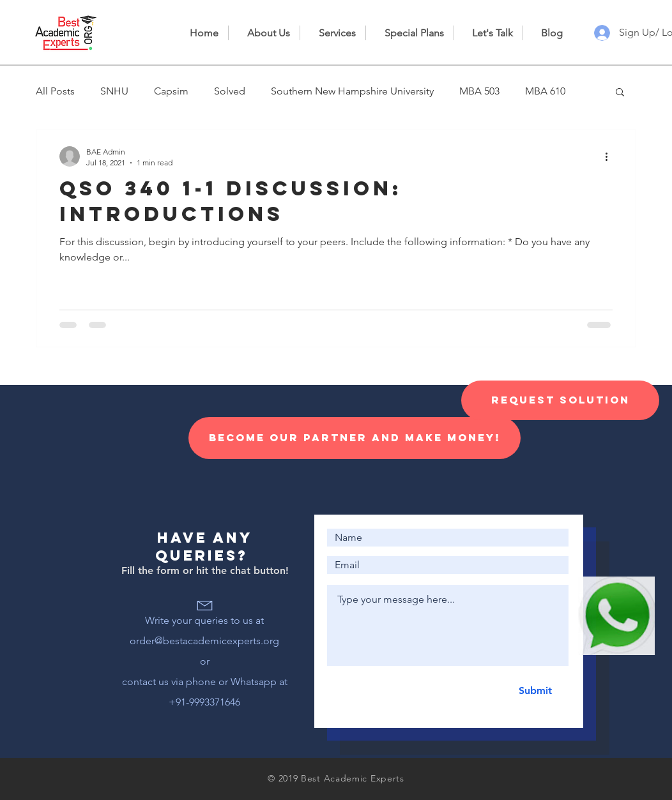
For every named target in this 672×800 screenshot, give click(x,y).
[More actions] (611, 156)
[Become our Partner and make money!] (355, 438)
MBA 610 (545, 91)
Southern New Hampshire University (352, 91)
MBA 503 (479, 91)
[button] (620, 93)
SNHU (114, 91)
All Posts (55, 91)
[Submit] (535, 691)
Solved (230, 91)
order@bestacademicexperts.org (204, 641)
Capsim (171, 91)
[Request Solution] (560, 400)
